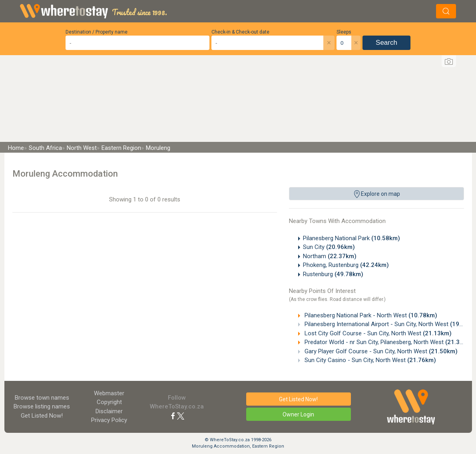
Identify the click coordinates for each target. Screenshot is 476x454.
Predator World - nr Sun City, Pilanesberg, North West (388, 342)
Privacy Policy (109, 420)
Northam (330, 256)
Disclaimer (109, 411)
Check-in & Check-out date (240, 32)
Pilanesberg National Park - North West (370, 315)
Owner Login (298, 414)
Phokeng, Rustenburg (346, 265)
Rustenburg (333, 274)
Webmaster (109, 393)
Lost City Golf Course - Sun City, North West (377, 333)
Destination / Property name (97, 32)
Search (386, 43)
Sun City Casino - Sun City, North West (369, 360)
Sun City (329, 247)
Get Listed (42, 416)
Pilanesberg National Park (352, 238)
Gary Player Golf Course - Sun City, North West (380, 351)
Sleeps (344, 32)
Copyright (109, 402)
